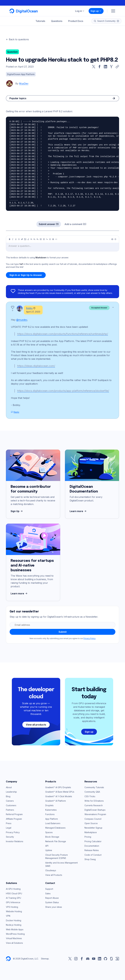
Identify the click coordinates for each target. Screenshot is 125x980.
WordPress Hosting (15, 934)
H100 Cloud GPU (14, 893)
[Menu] (113, 11)
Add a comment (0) (75, 224)
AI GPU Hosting (13, 889)
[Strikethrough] (19, 239)
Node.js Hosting (14, 925)
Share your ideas (54, 907)
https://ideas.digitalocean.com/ (36, 366)
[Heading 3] (38, 239)
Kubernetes (51, 810)
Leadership (11, 792)
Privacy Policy (89, 638)
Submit (63, 632)
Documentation (92, 846)
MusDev (24, 83)
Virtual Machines (14, 938)
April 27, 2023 (33, 312)
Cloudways (51, 870)
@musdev (22, 320)
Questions (57, 21)
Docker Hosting (14, 920)
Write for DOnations (94, 801)
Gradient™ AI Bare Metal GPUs (60, 792)
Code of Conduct (93, 855)
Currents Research (94, 805)
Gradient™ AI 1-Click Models (59, 796)
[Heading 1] (31, 239)
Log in (80, 11)
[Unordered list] (41, 239)
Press (9, 823)
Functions (50, 814)
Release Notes (92, 850)
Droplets (49, 805)
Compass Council (93, 819)
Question (12, 52)
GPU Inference (13, 902)
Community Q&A (92, 792)
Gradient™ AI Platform (56, 801)
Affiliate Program (14, 819)
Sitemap (45, 959)
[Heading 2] (34, 239)
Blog (8, 796)
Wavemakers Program (95, 814)
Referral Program (14, 814)
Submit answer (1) (49, 224)
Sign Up (17, 511)
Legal (9, 828)
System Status (52, 902)
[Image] (25, 239)
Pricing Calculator (93, 841)
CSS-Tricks (90, 796)
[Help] (115, 239)
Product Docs (76, 21)
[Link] (22, 239)
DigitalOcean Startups (95, 810)
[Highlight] (28, 239)
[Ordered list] (44, 239)
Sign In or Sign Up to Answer (26, 275)
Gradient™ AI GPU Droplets (58, 787)
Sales (48, 893)
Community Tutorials (94, 787)
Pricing (88, 837)
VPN (8, 916)
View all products (36, 725)
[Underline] (16, 239)
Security (10, 837)
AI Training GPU (13, 898)
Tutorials (40, 21)
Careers (10, 801)
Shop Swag (90, 859)
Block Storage (52, 837)
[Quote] (47, 239)
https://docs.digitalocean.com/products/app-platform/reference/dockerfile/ (63, 391)
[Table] (53, 239)
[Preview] (112, 239)
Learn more (78, 511)
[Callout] (50, 239)
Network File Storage (56, 841)
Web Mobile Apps (15, 929)
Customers (11, 805)
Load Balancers (53, 823)
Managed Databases (55, 828)
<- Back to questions (17, 39)
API (47, 846)
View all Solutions (14, 943)
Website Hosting (14, 911)
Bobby (29, 308)
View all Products (54, 875)
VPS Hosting (12, 907)
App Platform (52, 819)
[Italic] (13, 239)
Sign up (96, 11)
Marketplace (91, 832)
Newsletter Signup (93, 828)
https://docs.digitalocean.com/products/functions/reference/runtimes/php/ (63, 334)
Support (49, 889)
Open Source (91, 823)
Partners (10, 810)
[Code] (56, 239)
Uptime (49, 850)
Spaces (49, 832)
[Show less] (113, 307)
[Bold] (10, 239)
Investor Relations (15, 841)
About (9, 787)
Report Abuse (52, 898)
